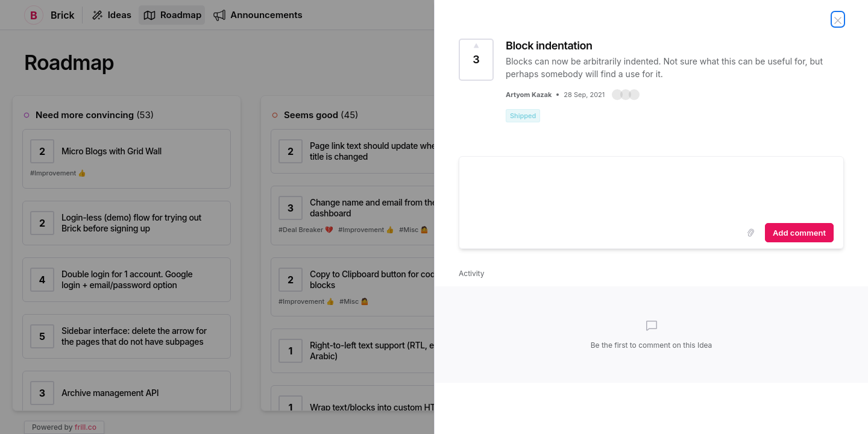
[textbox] (651, 187)
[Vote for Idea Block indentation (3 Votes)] (476, 60)
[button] (626, 95)
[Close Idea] (838, 19)
